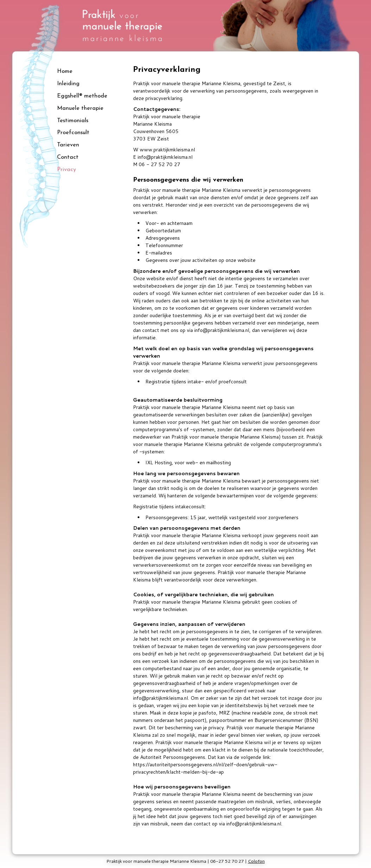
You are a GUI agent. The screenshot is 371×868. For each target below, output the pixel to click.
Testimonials (73, 121)
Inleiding (68, 84)
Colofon (256, 861)
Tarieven (68, 145)
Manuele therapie (80, 108)
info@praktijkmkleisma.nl (165, 157)
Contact (68, 157)
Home (65, 71)
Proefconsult (73, 133)
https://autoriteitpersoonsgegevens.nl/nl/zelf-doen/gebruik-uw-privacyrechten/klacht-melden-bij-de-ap (205, 768)
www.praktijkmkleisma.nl (167, 150)
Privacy (67, 170)
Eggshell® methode (82, 96)
